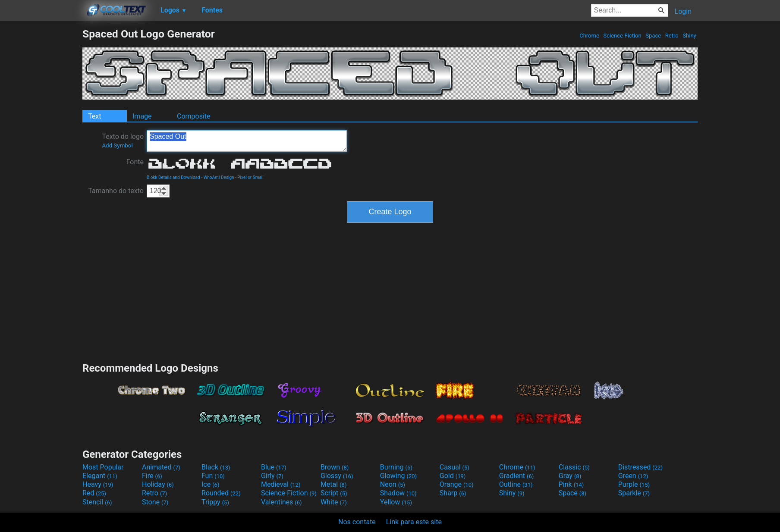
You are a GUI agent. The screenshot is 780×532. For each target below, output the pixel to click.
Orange (457, 484)
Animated (161, 467)
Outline (516, 484)
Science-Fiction (622, 36)
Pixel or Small (250, 177)
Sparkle (634, 493)
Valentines (281, 502)
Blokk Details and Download (173, 177)
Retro (672, 36)
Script (334, 493)
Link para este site (414, 522)
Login (683, 11)
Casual (454, 467)
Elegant (100, 476)
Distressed (640, 467)
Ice (210, 484)
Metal (334, 484)
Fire (152, 476)
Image (142, 116)
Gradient (516, 476)
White (334, 502)
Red (94, 493)
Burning (396, 467)
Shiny (689, 36)
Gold (453, 476)
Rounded (221, 493)
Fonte (135, 162)
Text (94, 116)
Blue (274, 467)
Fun (213, 476)
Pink (571, 484)
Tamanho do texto (116, 191)
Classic (574, 467)
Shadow (398, 493)
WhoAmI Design (219, 177)
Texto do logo (123, 141)
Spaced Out (247, 141)
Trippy (215, 502)
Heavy (98, 484)
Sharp (453, 493)
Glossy (337, 476)
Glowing (398, 476)
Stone (155, 502)
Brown (335, 467)
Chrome (589, 36)
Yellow (396, 502)
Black (216, 467)
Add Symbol (117, 146)
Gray (570, 476)
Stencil (97, 502)
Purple (634, 484)
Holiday (158, 484)
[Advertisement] (41, 157)
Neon (393, 484)
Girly (272, 476)
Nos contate (357, 522)
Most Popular (103, 467)
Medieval (281, 484)
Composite (194, 116)
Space (653, 36)
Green (633, 476)
